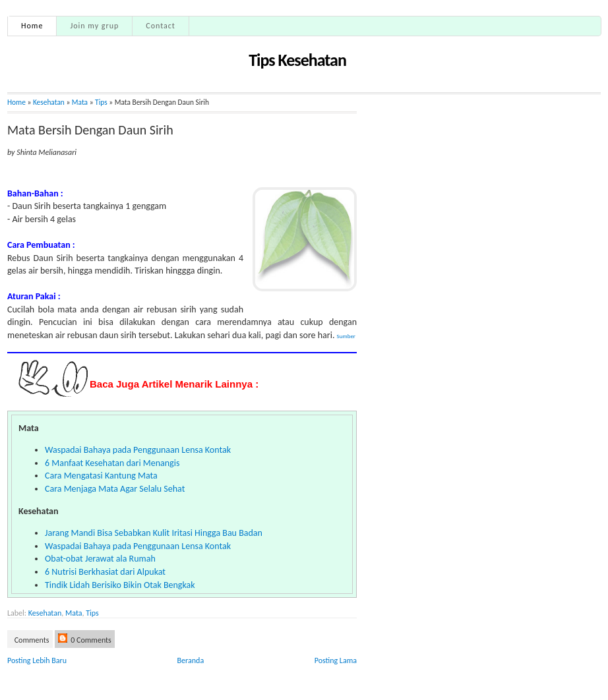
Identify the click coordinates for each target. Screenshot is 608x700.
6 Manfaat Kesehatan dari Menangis (112, 463)
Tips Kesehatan (297, 60)
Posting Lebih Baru (37, 660)
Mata (74, 613)
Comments (31, 640)
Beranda (191, 660)
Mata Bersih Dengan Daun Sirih (90, 130)
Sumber (346, 336)
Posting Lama (336, 660)
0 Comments (85, 639)
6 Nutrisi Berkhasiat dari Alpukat (105, 572)
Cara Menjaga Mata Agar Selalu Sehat (115, 489)
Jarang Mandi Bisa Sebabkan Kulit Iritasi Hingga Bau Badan (154, 533)
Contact (161, 26)
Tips (101, 102)
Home (32, 26)
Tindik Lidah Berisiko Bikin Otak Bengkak (120, 585)
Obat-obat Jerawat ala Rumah (100, 559)
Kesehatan (49, 102)
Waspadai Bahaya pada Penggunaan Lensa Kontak (138, 450)
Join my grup (94, 26)
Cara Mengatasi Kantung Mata (101, 476)
